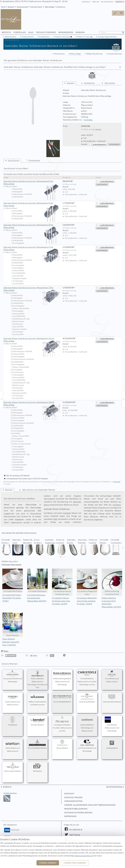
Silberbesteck (10, 37)
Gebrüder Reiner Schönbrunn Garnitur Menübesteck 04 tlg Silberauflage (32, 183)
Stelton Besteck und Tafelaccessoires (13, 746)
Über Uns (96, 2)
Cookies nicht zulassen (75, 863)
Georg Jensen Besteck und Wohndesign (13, 676)
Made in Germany (63, 37)
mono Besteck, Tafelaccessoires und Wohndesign (112, 724)
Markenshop (59, 54)
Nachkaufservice (12, 40)
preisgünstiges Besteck (107, 37)
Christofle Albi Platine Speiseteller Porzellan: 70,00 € (12, 598)
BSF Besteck (37, 767)
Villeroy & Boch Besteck (13, 767)
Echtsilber (88, 120)
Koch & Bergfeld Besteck (62, 698)
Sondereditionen (115, 54)
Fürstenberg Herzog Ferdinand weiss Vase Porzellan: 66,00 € (61, 601)
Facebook (74, 830)
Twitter (73, 835)
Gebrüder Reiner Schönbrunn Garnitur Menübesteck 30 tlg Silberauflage (32, 226)
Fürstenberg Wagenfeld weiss (87, 582)
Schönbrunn (61, 7)
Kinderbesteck (28, 37)
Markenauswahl (22, 7)
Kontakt (69, 794)
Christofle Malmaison (37, 581)
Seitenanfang (114, 787)
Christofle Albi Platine (13, 581)
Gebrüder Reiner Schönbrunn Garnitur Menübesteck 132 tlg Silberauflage (32, 340)
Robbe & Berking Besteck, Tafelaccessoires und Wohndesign (62, 678)
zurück (7, 787)
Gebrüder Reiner (36, 7)
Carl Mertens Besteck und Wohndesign (87, 746)
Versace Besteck (62, 744)
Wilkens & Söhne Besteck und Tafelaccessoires (37, 700)
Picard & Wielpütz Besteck (37, 744)
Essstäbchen (44, 37)
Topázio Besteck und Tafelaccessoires (13, 700)
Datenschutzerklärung (78, 813)
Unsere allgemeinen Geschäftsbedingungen (90, 805)
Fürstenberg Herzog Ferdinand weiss (62, 582)
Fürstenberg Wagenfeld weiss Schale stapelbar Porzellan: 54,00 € (87, 601)
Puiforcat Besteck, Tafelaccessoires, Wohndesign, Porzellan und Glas (37, 679)
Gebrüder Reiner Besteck (112, 698)
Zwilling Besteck (112, 744)
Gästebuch (86, 2)
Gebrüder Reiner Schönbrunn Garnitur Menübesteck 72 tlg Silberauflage (32, 289)
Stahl (55, 519)
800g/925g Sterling (94, 54)
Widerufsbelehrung (76, 809)
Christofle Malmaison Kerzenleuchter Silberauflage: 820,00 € (37, 598)
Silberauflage (49, 7)
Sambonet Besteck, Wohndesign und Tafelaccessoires (87, 724)
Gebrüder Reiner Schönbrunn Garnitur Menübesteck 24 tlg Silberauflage (32, 204)
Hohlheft (67, 513)
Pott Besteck (13, 721)
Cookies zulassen (48, 863)
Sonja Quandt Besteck (87, 698)
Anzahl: (84, 144)
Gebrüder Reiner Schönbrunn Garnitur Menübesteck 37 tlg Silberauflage (32, 249)
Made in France (84, 37)
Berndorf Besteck (37, 721)
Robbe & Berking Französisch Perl (112, 582)
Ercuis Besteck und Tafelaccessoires (112, 676)
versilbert (117, 505)
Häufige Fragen (73, 797)
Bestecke (11, 7)
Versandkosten (73, 801)
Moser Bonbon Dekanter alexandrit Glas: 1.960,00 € (11, 642)
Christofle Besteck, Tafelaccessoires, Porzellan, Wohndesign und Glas (87, 678)
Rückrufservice (107, 2)
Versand (98, 129)
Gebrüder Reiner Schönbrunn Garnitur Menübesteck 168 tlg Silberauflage (32, 404)
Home (3, 7)
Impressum (70, 816)
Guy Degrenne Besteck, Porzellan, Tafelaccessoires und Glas (62, 724)
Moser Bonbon (13, 624)
